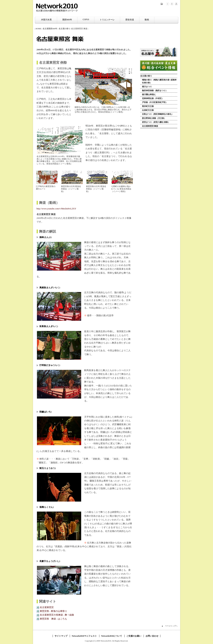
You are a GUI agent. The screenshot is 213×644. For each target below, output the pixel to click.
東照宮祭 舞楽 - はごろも (54, 619)
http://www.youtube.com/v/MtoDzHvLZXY (56, 209)
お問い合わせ (152, 636)
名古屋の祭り (65, 29)
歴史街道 (130, 20)
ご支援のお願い (134, 636)
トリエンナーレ (107, 20)
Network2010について (112, 636)
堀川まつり (147, 87)
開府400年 (67, 20)
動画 (147, 20)
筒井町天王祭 (148, 106)
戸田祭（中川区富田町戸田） (155, 102)
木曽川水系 (46, 20)
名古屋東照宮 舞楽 (150, 126)
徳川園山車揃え (149, 94)
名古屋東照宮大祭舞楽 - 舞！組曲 (57, 615)
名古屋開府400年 (50, 29)
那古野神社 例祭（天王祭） (154, 118)
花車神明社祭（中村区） (153, 98)
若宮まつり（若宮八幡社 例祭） (156, 122)
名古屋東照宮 (47, 607)
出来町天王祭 (148, 110)
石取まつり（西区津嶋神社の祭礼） (158, 114)
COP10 (86, 19)
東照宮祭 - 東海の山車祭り (54, 611)
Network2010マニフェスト (84, 636)
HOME (38, 29)
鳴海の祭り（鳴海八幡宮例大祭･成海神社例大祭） (159, 81)
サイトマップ (61, 636)
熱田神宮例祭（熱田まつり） (155, 90)
